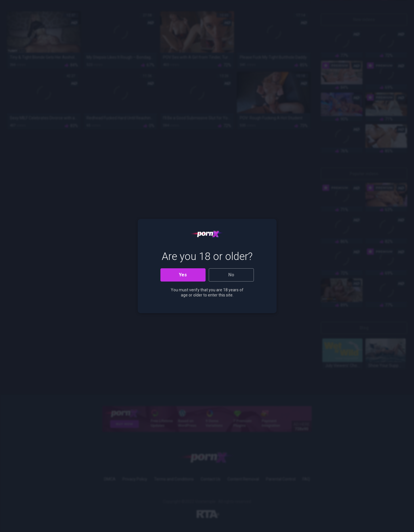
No (231, 275)
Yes (183, 275)
